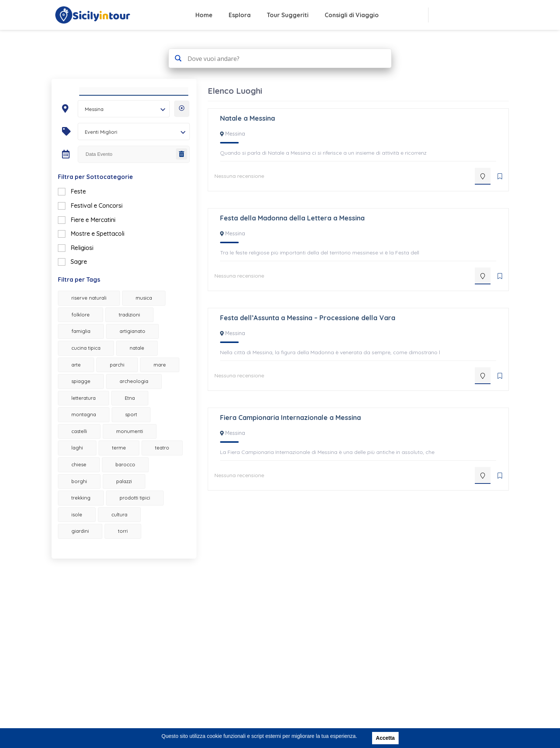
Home (204, 15)
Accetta (385, 738)
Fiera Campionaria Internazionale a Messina (290, 418)
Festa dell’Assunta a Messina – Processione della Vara (308, 318)
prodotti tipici (140, 527)
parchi (122, 377)
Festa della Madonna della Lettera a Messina (292, 218)
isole (82, 544)
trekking (86, 527)
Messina (235, 134)
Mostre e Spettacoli (102, 246)
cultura (124, 544)
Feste (83, 204)
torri (128, 560)
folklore (85, 327)
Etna (81, 427)
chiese (84, 494)
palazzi (129, 510)
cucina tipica (91, 360)
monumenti (90, 460)
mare (82, 393)
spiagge (127, 393)
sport (82, 443)
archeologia (91, 410)
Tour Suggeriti (288, 15)
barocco (130, 494)
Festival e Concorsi (101, 218)
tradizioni (134, 327)
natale (142, 360)
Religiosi (87, 260)
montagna (128, 427)
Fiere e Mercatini (98, 232)
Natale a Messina (247, 118)
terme (83, 477)
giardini (85, 560)
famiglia (86, 344)
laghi (138, 460)
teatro (126, 477)
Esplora (240, 15)
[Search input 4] (286, 58)
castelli (125, 443)
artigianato (137, 344)
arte (81, 377)
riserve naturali (94, 310)
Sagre (84, 274)
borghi (84, 510)
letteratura (146, 410)
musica (149, 310)
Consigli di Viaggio (352, 15)
